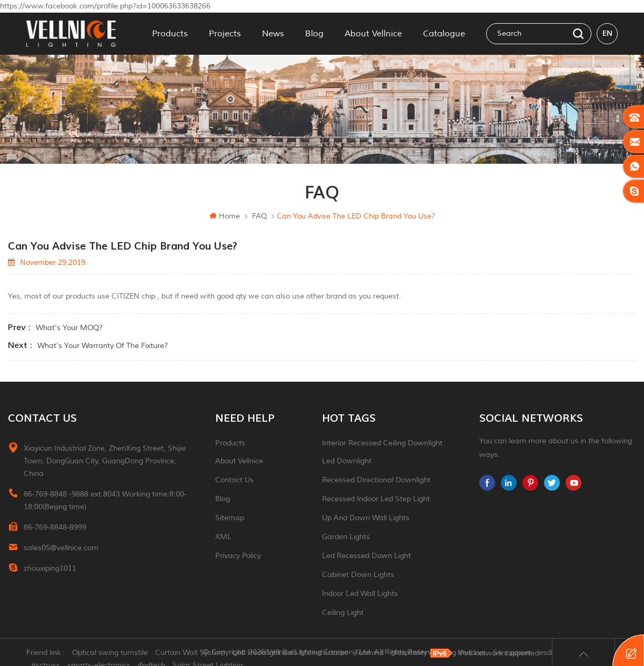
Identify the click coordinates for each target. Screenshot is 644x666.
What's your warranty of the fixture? (103, 346)
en (607, 33)
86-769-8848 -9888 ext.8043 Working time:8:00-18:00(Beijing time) (105, 500)
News (273, 34)
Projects (225, 34)
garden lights (346, 537)
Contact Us (234, 480)
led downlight (347, 461)
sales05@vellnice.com (61, 548)
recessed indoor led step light (376, 499)
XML (223, 537)
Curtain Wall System (190, 653)
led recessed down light (366, 556)
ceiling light (343, 613)
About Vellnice (373, 34)
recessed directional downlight (376, 480)
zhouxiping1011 (50, 568)
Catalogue (444, 34)
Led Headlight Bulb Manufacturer (290, 653)
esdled (550, 653)
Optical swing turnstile (110, 653)
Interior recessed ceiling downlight (382, 443)
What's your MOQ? (69, 328)
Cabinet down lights (358, 575)
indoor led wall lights (360, 594)
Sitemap (230, 518)
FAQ (259, 216)
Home (225, 216)
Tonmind (369, 653)
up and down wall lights (366, 518)
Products (170, 34)
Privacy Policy (238, 556)
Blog (314, 34)
